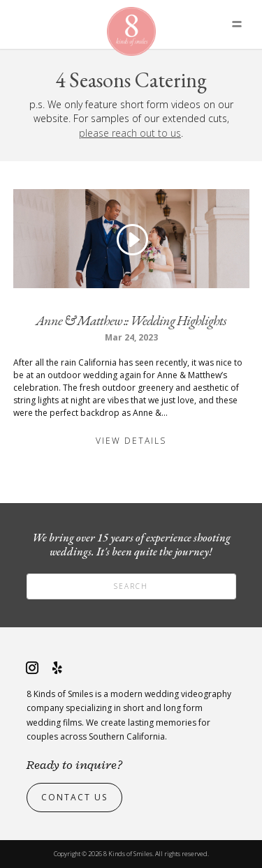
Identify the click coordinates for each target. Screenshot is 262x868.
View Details (131, 441)
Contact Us (74, 797)
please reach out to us (130, 133)
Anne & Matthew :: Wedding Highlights (131, 320)
